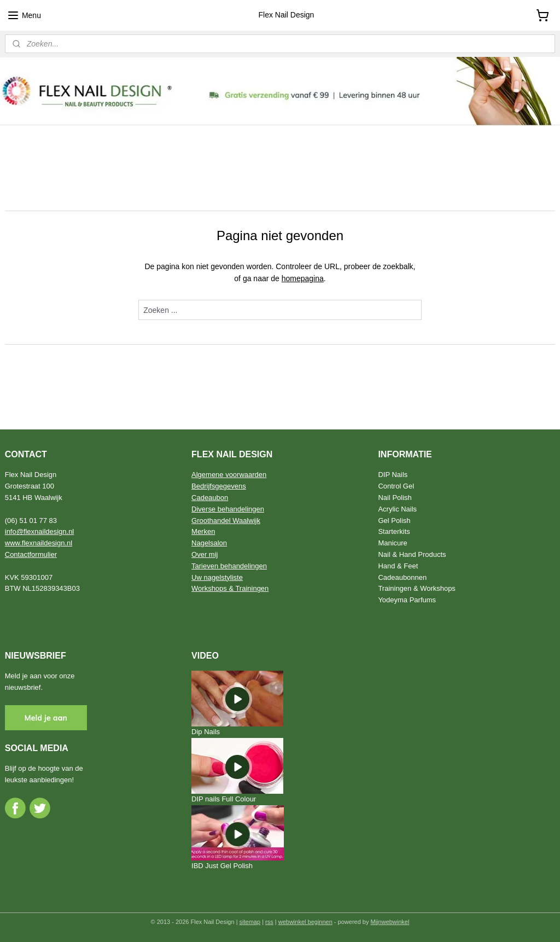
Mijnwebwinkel (390, 922)
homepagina (303, 278)
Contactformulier (31, 554)
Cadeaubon (210, 498)
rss (269, 922)
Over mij (205, 554)
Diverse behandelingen (228, 509)
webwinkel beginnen (305, 922)
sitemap (250, 922)
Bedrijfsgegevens (219, 486)
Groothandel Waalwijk (226, 521)
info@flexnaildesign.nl (40, 531)
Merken (203, 531)
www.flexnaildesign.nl (39, 543)
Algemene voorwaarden (229, 475)
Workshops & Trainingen (230, 588)
